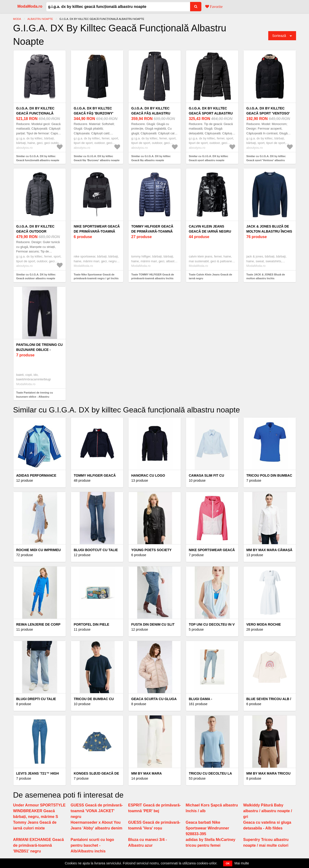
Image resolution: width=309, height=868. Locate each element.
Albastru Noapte (40, 19)
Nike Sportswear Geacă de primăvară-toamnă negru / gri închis (97, 231)
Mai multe (242, 863)
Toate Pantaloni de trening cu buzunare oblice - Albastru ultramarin (35, 397)
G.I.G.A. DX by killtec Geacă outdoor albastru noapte (35, 231)
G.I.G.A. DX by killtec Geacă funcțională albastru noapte (35, 113)
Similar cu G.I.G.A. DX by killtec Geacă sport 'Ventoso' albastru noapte (266, 160)
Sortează (279, 36)
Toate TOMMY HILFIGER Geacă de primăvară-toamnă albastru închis (153, 277)
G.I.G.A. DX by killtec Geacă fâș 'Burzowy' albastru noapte (94, 113)
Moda (17, 19)
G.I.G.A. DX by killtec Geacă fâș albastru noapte (151, 113)
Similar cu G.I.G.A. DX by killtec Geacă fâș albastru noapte (151, 158)
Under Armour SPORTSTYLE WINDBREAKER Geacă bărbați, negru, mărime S (39, 811)
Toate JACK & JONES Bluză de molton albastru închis (266, 277)
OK (228, 863)
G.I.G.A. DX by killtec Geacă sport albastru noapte (211, 113)
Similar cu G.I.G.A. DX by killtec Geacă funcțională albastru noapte (38, 158)
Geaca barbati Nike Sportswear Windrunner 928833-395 (207, 828)
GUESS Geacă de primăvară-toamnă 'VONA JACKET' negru (97, 811)
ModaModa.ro (30, 6)
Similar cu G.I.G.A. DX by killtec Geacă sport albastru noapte (209, 158)
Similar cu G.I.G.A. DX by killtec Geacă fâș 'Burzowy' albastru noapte (97, 158)
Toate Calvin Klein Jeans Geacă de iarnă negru (211, 277)
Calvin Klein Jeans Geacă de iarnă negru (210, 229)
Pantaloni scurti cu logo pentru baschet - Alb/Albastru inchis (92, 845)
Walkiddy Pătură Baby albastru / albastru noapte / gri (268, 811)
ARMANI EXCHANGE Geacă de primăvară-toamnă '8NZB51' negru (39, 845)
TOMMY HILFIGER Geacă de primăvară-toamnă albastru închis (152, 231)
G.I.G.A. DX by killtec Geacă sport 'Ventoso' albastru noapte (268, 113)
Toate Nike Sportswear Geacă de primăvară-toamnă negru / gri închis (96, 277)
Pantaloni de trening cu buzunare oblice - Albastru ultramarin (40, 350)
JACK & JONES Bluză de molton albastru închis (269, 229)
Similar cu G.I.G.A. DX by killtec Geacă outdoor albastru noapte (36, 277)
